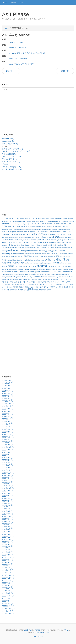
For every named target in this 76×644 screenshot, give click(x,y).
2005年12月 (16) (9, 609)
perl (57, 256)
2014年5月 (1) (8, 519)
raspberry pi (18, 263)
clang (53, 227)
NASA (58, 254)
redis (57, 263)
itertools (68, 242)
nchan (62, 254)
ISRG (64, 242)
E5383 (38, 232)
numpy (21, 256)
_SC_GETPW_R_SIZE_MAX (23, 219)
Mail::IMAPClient (48, 248)
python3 (59, 259)
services (12, 269)
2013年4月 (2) (8, 524)
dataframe (64, 229)
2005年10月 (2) (8, 614)
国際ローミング (30, 287)
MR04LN (16, 253)
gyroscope (49, 237)
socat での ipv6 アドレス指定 (21, 64)
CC (70, 224)
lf (10, 245)
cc (68, 224)
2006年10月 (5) (8, 583)
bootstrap (16, 224)
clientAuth (58, 227)
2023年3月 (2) (8, 417)
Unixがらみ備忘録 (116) (11, 167)
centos (23, 227)
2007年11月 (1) (8, 573)
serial (70, 266)
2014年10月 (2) (8, 516)
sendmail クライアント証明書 (58, 266)
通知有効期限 (39, 290)
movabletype (60, 251)
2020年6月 (11, 71)
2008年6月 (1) (8, 563)
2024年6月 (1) (8, 388)
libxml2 (33, 245)
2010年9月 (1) (8, 542)
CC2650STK (15, 226)
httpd (10, 240)
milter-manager (22, 251)
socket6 (4, 272)
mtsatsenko (32, 254)
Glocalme (31, 237)
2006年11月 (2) (8, 580)
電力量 (49, 290)
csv (43, 229)
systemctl (12, 277)
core (33, 229)
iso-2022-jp (58, 242)
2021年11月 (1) (8, 434)
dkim (22, 232)
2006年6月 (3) (8, 593)
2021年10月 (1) (8, 437)
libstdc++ (28, 245)
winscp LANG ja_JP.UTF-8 (42, 279)
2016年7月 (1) (8, 506)
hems (56, 237)
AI (50, 219)
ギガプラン (32, 282)
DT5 (28, 232)
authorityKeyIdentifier (20, 221)
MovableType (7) (9, 138)
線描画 (13, 290)
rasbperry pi (7, 263)
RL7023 (11, 266)
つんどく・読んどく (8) (11, 156)
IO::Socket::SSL (19, 242)
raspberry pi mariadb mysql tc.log (35, 263)
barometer (52, 221)
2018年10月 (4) (8, 488)
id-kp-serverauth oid (30, 240)
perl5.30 (21, 260)
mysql (48, 254)
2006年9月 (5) (8, 586)
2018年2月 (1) (8, 498)
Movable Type (43, 632)
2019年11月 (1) (8, 473)
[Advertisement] (38, 113)
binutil (66, 221)
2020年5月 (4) (8, 460)
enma (69, 232)
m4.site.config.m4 (21, 248)
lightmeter (39, 245)
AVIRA (41, 221)
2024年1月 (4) (8, 401)
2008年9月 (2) (8, 560)
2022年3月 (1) (8, 432)
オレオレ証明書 (13, 282)
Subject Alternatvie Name (10, 274)
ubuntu (38, 277)
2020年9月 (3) (8, 450)
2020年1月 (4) (8, 470)
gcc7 (10, 237)
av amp (36, 221)
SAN (27, 266)
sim (28, 269)
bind (62, 221)
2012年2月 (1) (8, 532)
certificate (31, 227)
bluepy (71, 221)
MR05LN (23, 254)
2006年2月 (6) (8, 604)
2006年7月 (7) (8, 591)
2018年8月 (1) (8, 493)
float (24, 234)
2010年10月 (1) (8, 539)
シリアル (48, 282)
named (53, 254)
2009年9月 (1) (8, 545)
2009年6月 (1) (8, 550)
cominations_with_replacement (12, 229)
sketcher (55, 269)
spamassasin (24, 272)
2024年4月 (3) (8, 393)
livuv (58, 245)
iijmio (38, 240)
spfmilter (40, 272)
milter (12, 250)
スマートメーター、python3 (13, 284)
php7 (25, 260)
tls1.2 (28, 277)
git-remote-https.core (21, 237)
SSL (52, 272)
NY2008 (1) (7, 164)
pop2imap (37, 260)
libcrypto (13, 245)
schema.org (32, 266)
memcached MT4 (68, 248)
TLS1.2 (24, 277)
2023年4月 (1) (8, 414)
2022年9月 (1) (8, 422)
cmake (64, 227)
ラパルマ (9, 287)
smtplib (60, 269)
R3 (68, 260)
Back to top (38, 636)
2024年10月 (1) (8, 381)
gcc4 (72, 234)
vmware (12, 279)
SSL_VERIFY (58, 272)
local (62, 245)
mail (38, 248)
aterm (11, 221)
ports (42, 260)
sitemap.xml (43, 269)
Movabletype (7, 253)
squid (45, 272)
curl (46, 229)
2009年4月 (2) (8, 552)
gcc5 (3, 237)
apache (65, 219)
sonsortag (15, 272)
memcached (58, 248)
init (9, 242)
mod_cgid (51, 251)
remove (70, 263)
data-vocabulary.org (54, 229)
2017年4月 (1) (8, 504)
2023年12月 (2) (8, 404)
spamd (32, 272)
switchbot (22, 274)
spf (36, 272)
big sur (58, 221)
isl (53, 242)
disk (18, 232)
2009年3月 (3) (8, 555)
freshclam (60, 234)
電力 (45, 290)
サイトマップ (40, 282)
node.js (8, 256)
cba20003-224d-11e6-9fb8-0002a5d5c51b (53, 224)
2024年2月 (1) (8, 399)
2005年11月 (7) (8, 611)
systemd (18, 277)
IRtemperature (47, 242)
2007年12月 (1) (8, 570)
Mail (41, 248)
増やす (38, 287)
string (65, 272)
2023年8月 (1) (8, 411)
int (12, 242)
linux (44, 245)
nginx (4, 256)
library (18, 245)
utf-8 (68, 277)
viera (72, 277)
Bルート (26, 224)
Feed (21, 3)
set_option (18, 269)
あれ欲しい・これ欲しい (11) (14, 149)
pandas (49, 256)
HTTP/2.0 (5, 240)
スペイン (54, 282)
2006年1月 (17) (8, 606)
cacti (37, 224)
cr (41, 229)
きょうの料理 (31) (9, 154)
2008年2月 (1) (8, 565)
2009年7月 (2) (8, 547)
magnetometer (32, 248)
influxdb (5, 242)
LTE (65, 245)
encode (64, 232)
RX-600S (22, 266)
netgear (70, 254)
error (8, 234)
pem (54, 256)
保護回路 (16, 287)
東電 (63, 287)
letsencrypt (5, 245)
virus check (6, 279)
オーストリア (24, 282)
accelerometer (43, 219)
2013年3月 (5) (8, 527)
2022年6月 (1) (8, 427)
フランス (52, 284)
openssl (28, 256)
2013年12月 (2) (8, 522)
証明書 (30, 289)
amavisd (54, 219)
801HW (11, 219)
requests (5, 266)
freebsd (30, 234)
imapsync (56, 240)
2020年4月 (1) (8, 463)
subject (69, 272)
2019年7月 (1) (8, 481)
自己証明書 (20, 290)
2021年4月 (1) (8, 440)
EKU (60, 232)
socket (71, 269)
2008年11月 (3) (8, 557)
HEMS (61, 237)
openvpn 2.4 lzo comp (40, 256)
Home (6, 3)
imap (43, 240)
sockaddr (66, 269)
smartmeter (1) (8, 141)
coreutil (38, 229)
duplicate (32, 232)
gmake (37, 237)
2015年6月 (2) (8, 514)
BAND (45, 221)
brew (21, 224)
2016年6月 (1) (8, 509)
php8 (29, 260)
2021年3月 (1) (8, 442)
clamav (44, 227)
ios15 (36, 242)
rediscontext (63, 263)
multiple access (41, 254)
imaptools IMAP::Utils (67, 240)
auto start (30, 221)
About (13, 3)
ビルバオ (46, 284)
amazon (60, 219)
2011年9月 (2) (8, 534)
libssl (23, 245)
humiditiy (20, 240)
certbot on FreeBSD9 (18, 59)
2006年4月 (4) (8, 598)
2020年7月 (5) (8, 455)
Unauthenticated (47, 277)
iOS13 (31, 242)
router (17, 266)
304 (7, 219)
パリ (36, 284)
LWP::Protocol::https (8, 248)
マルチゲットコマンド (62, 284)
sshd (49, 272)
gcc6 (7, 237)
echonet (51, 232)
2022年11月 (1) (8, 419)
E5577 (42, 232)
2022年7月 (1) (8, 424)
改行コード (47, 287)
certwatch (38, 227)
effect (56, 232)
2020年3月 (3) (8, 465)
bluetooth (6, 224)
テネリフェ (26, 284)
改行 (42, 287)
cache (32, 224)
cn (67, 227)
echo (47, 232)
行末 (25, 290)
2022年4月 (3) (8, 429)
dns (25, 232)
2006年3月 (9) (8, 601)
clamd (49, 227)
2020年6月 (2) (8, 458)
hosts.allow (68, 237)
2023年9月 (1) (8, 409)
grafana (43, 237)
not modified (15, 256)
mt (27, 254)
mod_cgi (45, 251)
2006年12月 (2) (8, 578)
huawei (15, 240)
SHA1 (24, 269)
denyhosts (13, 232)
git (13, 237)
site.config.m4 (34, 269)
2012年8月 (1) (8, 529)
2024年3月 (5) (8, 396)
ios (27, 242)
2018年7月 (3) (8, 496)
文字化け (55, 287)
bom (11, 224)
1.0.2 (4, 219)
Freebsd (47, 234)
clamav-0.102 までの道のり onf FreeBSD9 (27, 53)
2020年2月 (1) (8, 468)
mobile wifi (37, 251)
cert (27, 227)
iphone (40, 242)
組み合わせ (7, 290)
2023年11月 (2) (8, 406)
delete (8, 232)
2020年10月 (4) (8, 447)
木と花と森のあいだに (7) (12, 169)
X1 (52, 279)
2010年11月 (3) (8, 537)
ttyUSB (33, 277)
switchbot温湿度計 (31, 274)
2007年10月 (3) (8, 575)
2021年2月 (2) (8, 445)
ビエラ (40, 284)
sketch (49, 269)
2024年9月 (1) (8, 383)
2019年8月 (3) (8, 478)
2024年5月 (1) (8, 391)
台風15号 (22, 287)
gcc (69, 234)
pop (32, 260)
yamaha (56, 279)
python (49, 260)
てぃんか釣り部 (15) (10, 159)
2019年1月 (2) (8, 486)
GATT (65, 234)
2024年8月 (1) (8, 386)
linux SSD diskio (51, 245)
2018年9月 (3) (8, 491)
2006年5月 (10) (8, 596)
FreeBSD (39, 234)
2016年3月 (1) (8, 511)
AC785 (35, 219)
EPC (4, 234)
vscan (17, 279)
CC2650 (6, 226)
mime (30, 251)
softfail (9, 272)
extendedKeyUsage (16, 234)
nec (66, 253)
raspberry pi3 (50, 263)
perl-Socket (14, 260)
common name (27, 229)
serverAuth (5, 269)
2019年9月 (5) (8, 475)
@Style (66, 630)
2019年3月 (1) (8, 483)
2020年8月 (65, 71)
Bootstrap (28, 630)
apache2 (71, 219)
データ (32, 284)
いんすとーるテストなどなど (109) (16, 151)
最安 (60, 287)
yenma (61, 279)
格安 (67, 287)
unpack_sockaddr (58, 277)
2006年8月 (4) (8, 588)
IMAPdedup (49, 240)
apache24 (5, 221)
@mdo (37, 630)
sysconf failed (41, 274)
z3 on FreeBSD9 (16, 42)
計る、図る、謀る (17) (11, 162)
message (5, 251)
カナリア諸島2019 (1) (11, 144)
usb (65, 277)
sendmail (42, 266)
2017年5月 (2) (8, 501)
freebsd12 (53, 234)
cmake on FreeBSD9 (18, 48)
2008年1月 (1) (8, 568)
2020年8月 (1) (8, 452)
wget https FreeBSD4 (26, 279)
